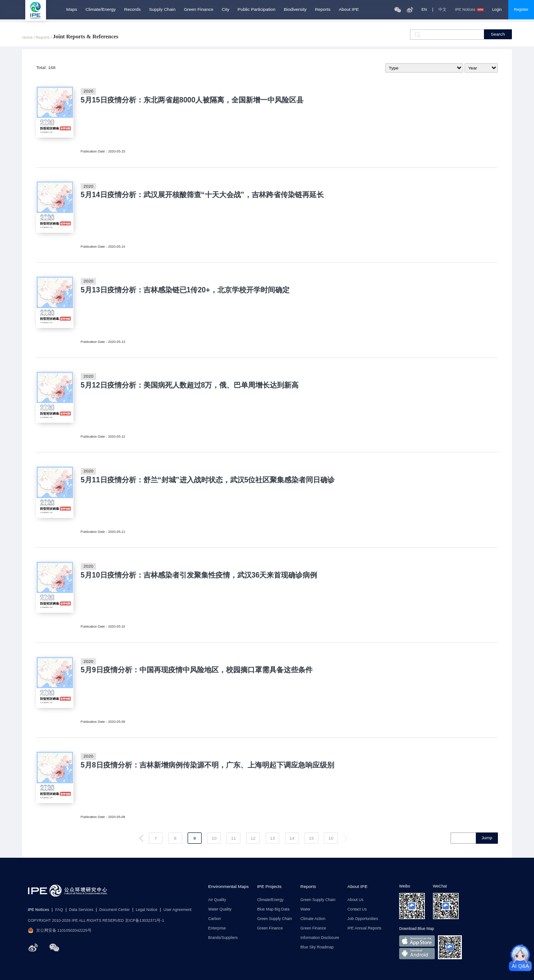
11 (233, 838)
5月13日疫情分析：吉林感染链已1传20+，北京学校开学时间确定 (185, 290)
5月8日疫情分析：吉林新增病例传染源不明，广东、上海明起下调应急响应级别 (207, 765)
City (225, 9)
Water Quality (220, 909)
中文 (442, 10)
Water (306, 909)
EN (424, 10)
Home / (29, 38)
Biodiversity (295, 9)
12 (253, 838)
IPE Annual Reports (364, 928)
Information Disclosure (320, 938)
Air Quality (217, 900)
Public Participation (257, 9)
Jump (487, 838)
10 (214, 838)
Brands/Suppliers (223, 938)
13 (273, 838)
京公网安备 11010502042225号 (60, 930)
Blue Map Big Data (273, 909)
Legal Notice (147, 910)
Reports (323, 9)
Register (521, 9)
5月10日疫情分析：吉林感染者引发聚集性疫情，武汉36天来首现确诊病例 (199, 575)
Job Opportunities (363, 919)
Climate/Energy (100, 9)
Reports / (44, 38)
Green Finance (199, 9)
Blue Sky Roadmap (317, 947)
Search (498, 34)
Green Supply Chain (275, 919)
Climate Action (313, 919)
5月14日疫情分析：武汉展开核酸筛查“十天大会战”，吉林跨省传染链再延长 (202, 194)
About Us (355, 900)
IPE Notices (470, 10)
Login (497, 9)
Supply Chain (163, 9)
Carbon (215, 919)
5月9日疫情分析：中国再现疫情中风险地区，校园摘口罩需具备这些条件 (197, 670)
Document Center (115, 910)
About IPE (349, 9)
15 (311, 838)
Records (132, 9)
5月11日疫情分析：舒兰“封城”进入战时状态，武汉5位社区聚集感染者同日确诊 (208, 480)
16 (331, 838)
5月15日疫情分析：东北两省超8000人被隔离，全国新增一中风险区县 (192, 100)
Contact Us (357, 909)
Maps (72, 9)
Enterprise (217, 928)
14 (292, 838)
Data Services (81, 910)
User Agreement (177, 910)
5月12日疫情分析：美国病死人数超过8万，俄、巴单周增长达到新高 (190, 385)
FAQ (59, 910)
